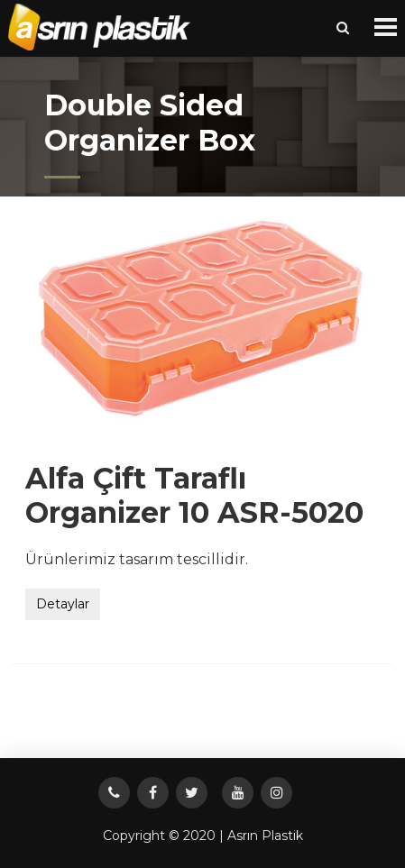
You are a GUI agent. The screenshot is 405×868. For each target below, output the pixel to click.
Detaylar (63, 604)
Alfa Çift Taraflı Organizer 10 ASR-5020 (194, 495)
